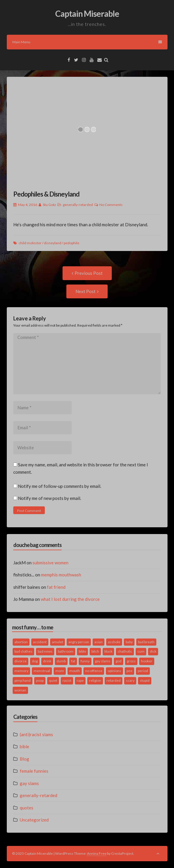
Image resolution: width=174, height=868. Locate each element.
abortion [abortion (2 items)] (21, 642)
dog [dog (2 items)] (35, 661)
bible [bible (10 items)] (82, 651)
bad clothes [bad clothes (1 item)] (23, 651)
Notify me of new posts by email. (50, 498)
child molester (30, 243)
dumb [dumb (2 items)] (61, 661)
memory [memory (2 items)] (21, 671)
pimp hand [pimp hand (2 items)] (23, 680)
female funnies (34, 771)
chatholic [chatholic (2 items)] (125, 651)
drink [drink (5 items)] (47, 661)
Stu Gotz (49, 205)
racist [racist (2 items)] (67, 680)
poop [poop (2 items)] (40, 680)
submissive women (50, 563)
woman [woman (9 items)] (20, 690)
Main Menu (87, 42)
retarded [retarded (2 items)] (114, 680)
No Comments (111, 205)
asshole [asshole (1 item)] (114, 642)
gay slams (29, 783)
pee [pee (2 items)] (129, 671)
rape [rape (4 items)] (80, 680)
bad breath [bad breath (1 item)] (146, 642)
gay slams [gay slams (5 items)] (103, 661)
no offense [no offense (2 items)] (94, 671)
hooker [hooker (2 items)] (147, 661)
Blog (24, 759)
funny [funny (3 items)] (85, 661)
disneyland (53, 243)
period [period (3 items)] (143, 671)
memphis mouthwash (61, 575)
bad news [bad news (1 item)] (45, 651)
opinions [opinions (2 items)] (114, 671)
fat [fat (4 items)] (73, 661)
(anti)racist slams (36, 734)
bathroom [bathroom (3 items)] (66, 651)
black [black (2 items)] (108, 651)
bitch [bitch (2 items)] (95, 651)
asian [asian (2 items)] (99, 642)
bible (24, 746)
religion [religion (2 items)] (95, 680)
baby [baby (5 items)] (129, 642)
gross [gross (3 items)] (131, 661)
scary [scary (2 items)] (130, 680)
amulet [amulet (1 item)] (58, 642)
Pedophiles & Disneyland (46, 194)
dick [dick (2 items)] (153, 651)
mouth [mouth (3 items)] (75, 671)
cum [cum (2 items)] (141, 651)
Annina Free (97, 853)
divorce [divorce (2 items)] (20, 661)
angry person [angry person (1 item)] (79, 642)
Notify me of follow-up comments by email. (60, 486)
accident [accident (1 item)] (40, 642)
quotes (27, 808)
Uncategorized (34, 820)
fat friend (56, 587)
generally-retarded (78, 205)
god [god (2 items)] (119, 661)
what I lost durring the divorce (70, 599)
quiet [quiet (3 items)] (53, 680)
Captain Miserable (87, 14)
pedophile (72, 243)
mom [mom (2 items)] (60, 671)
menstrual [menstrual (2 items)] (42, 671)
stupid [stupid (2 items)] (145, 680)
